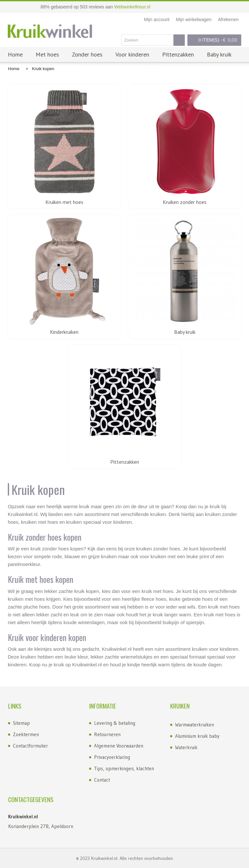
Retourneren (107, 734)
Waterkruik (186, 747)
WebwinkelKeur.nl (132, 7)
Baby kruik (185, 332)
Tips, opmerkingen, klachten (124, 768)
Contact (102, 780)
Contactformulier (30, 746)
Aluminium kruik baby (197, 736)
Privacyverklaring (112, 757)
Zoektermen (26, 734)
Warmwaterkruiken (195, 725)
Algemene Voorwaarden (119, 746)
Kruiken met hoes (64, 202)
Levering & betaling (115, 723)
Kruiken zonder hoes (185, 202)
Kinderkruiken (64, 332)
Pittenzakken (125, 462)
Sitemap (21, 723)
